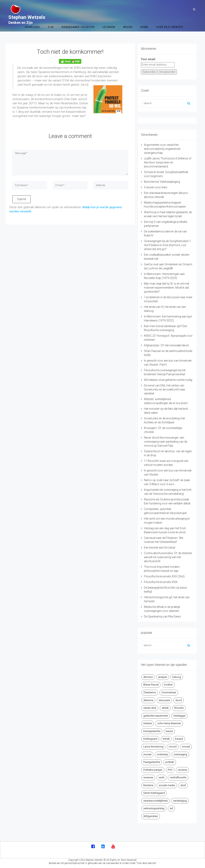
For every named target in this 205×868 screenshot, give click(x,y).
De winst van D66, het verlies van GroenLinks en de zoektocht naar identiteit (165, 389)
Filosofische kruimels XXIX (161, 582)
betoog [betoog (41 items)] (177, 677)
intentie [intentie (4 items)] (148, 723)
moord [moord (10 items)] (173, 747)
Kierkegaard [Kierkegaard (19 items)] (150, 739)
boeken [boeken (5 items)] (168, 685)
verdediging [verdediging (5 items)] (180, 801)
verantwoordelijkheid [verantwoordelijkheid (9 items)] (155, 801)
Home (144, 9)
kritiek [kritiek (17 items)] (166, 739)
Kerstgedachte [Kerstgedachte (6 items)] (152, 731)
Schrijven (32, 9)
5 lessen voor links (156, 187)
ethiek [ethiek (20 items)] (165, 708)
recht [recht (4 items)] (161, 777)
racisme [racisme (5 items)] (182, 770)
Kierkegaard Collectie (78, 9)
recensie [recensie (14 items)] (148, 777)
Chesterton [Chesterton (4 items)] (150, 692)
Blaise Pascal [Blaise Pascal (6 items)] (151, 685)
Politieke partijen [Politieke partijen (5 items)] (153, 770)
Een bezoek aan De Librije (160, 548)
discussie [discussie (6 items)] (164, 700)
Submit (22, 199)
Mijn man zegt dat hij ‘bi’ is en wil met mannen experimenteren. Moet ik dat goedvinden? (167, 288)
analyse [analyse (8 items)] (163, 677)
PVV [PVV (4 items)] (170, 770)
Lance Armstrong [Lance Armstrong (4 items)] (153, 747)
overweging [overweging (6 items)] (180, 754)
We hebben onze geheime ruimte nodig (168, 380)
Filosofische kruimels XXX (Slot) (164, 576)
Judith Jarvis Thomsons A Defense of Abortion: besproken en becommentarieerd (168, 162)
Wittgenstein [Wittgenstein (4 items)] (151, 816)
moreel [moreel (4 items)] (147, 754)
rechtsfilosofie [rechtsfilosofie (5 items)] (178, 777)
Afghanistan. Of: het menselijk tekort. (167, 345)
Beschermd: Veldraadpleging (162, 182)
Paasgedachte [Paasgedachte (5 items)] (152, 762)
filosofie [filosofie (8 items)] (179, 708)
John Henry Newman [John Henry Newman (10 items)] (169, 723)
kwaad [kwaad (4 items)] (179, 739)
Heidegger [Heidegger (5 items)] (179, 716)
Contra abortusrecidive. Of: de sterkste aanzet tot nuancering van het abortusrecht (168, 557)
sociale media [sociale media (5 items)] (167, 785)
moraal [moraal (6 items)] (186, 747)
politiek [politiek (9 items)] (170, 762)
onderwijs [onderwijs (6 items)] (162, 754)
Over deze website (170, 9)
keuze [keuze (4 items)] (169, 731)
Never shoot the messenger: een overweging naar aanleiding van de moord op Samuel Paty (166, 442)
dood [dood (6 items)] (179, 700)
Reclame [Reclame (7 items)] (148, 785)
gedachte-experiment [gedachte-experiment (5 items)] (156, 716)
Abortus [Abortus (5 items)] (148, 677)
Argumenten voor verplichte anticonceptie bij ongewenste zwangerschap (162, 149)
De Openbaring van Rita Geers (162, 617)
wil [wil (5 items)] (171, 808)
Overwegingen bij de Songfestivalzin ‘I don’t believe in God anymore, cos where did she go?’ (167, 245)
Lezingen (109, 9)
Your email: (148, 59)
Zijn (51, 9)
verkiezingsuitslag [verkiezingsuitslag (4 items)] (154, 808)
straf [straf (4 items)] (183, 785)
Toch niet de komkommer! (70, 52)
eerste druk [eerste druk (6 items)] (150, 708)
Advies (128, 9)
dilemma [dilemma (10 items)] (148, 700)
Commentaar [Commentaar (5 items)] (169, 692)
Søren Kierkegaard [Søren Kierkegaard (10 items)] (154, 793)
